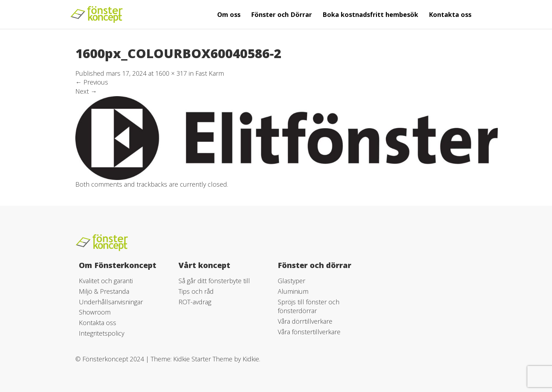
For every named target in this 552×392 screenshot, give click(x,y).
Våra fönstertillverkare (309, 332)
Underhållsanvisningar (111, 302)
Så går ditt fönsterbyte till (214, 281)
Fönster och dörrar (315, 265)
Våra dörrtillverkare (305, 321)
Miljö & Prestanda (104, 291)
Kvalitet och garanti (106, 281)
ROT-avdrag (195, 302)
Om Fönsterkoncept (118, 265)
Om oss (229, 14)
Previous (92, 82)
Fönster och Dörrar (281, 14)
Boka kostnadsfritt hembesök (370, 14)
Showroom (95, 312)
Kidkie (251, 359)
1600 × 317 (171, 73)
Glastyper (291, 281)
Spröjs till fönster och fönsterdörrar (309, 306)
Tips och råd (196, 291)
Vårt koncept (204, 265)
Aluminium (293, 291)
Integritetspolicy (102, 333)
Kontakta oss (450, 14)
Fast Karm (210, 73)
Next (86, 91)
